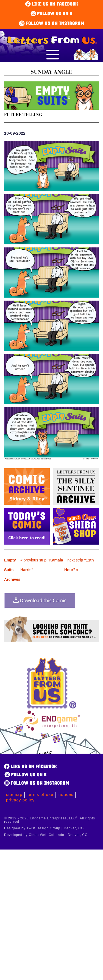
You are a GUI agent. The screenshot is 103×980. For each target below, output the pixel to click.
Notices (66, 794)
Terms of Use (41, 794)
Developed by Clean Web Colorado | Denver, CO (46, 835)
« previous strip (42, 565)
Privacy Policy (20, 800)
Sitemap (14, 794)
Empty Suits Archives (12, 570)
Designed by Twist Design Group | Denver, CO (44, 828)
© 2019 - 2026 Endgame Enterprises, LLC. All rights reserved (50, 820)
